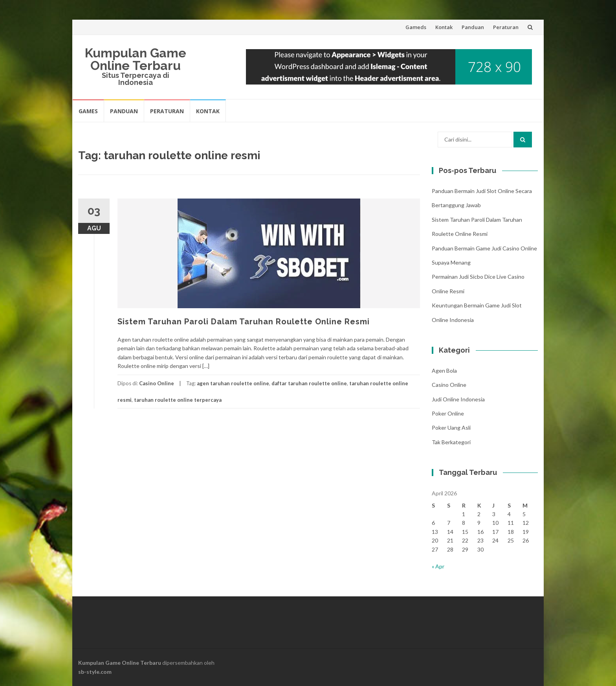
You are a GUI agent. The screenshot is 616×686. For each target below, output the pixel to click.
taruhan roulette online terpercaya (178, 400)
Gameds (416, 27)
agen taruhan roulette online (233, 383)
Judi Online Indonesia (458, 399)
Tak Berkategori (451, 442)
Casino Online (157, 383)
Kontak (444, 27)
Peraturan (506, 27)
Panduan (473, 27)
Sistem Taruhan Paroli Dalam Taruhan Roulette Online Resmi (244, 322)
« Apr (438, 566)
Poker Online (448, 413)
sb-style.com (95, 672)
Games (88, 111)
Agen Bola (444, 371)
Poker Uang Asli (451, 428)
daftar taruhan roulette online (309, 383)
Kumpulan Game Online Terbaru (136, 59)
